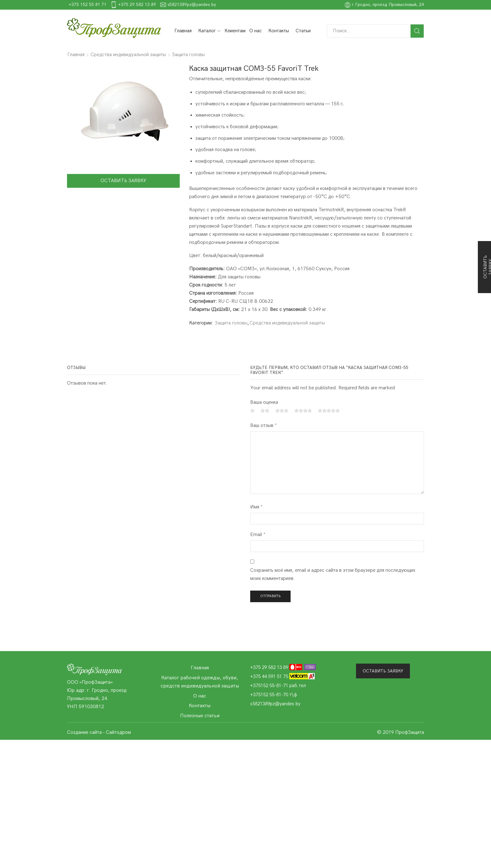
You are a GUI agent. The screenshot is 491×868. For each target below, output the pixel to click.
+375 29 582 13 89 (231, 5)
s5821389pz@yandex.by (286, 5)
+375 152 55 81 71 (181, 5)
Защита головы (188, 55)
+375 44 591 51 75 (282, 676)
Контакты (279, 31)
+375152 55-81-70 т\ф (274, 695)
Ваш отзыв (264, 426)
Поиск (417, 31)
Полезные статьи (200, 716)
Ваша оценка (264, 402)
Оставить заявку (123, 181)
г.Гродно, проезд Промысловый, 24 (384, 5)
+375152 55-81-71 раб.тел (278, 686)
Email (258, 535)
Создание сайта (84, 732)
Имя (256, 507)
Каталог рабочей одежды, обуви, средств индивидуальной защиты (200, 682)
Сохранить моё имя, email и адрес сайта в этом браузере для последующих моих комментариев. (333, 574)
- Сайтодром (117, 732)
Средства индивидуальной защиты (128, 55)
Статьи (303, 31)
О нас (256, 31)
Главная (183, 31)
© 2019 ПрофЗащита (401, 732)
